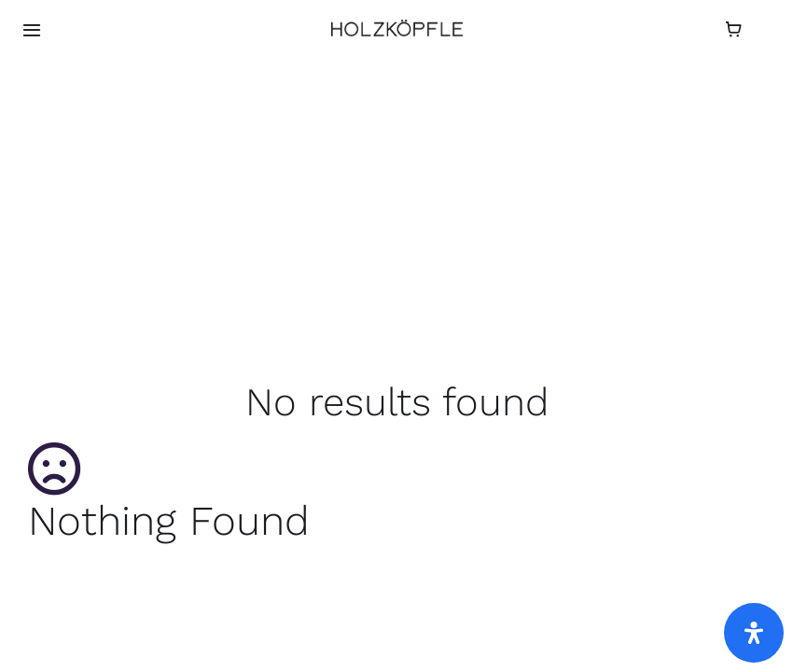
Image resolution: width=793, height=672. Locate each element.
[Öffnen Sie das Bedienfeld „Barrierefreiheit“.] (754, 633)
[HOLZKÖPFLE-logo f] (397, 27)
